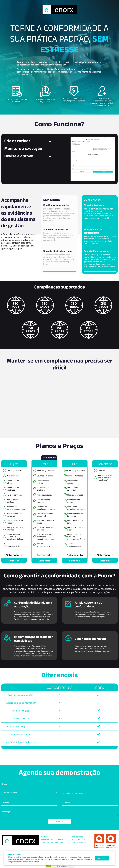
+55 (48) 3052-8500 (79, 840)
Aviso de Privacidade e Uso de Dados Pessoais (45, 859)
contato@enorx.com (79, 843)
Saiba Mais (14, 561)
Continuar (102, 858)
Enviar (59, 821)
